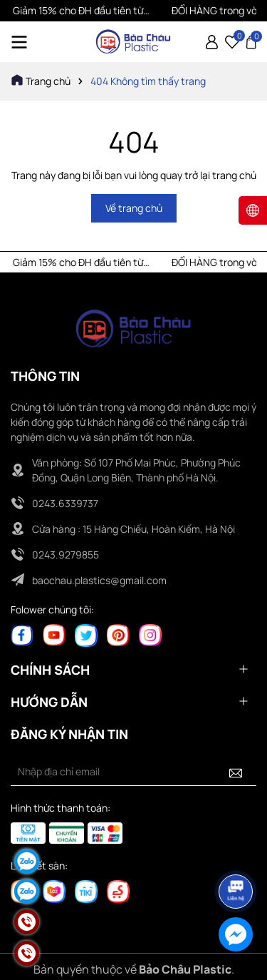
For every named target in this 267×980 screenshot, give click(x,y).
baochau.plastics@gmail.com (99, 580)
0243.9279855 (66, 555)
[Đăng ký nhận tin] (236, 772)
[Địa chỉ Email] (133, 772)
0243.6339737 (65, 503)
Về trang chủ (134, 208)
